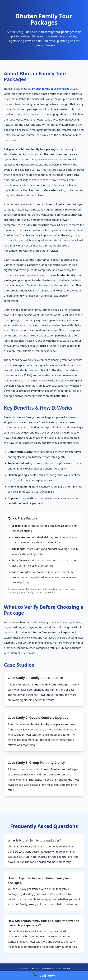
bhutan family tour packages (54, 32)
